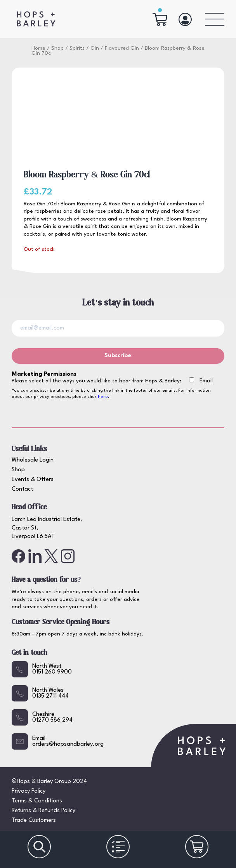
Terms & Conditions (37, 801)
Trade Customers (34, 820)
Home (38, 48)
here (103, 397)
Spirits (77, 48)
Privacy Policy (29, 791)
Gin (95, 48)
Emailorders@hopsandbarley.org (58, 741)
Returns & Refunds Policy (43, 811)
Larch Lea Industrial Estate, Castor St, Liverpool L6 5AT (47, 528)
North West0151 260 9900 (42, 669)
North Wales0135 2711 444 (40, 693)
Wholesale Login (33, 460)
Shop (57, 48)
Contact (22, 489)
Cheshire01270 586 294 (42, 717)
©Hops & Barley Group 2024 (49, 782)
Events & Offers (33, 480)
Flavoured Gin (122, 48)
